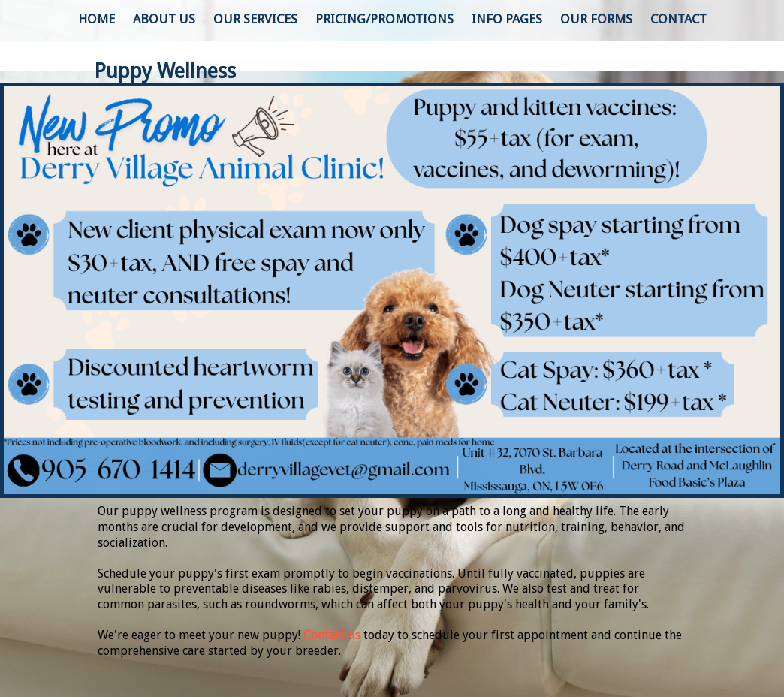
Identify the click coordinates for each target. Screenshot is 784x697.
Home (96, 19)
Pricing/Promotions (384, 19)
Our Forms (596, 19)
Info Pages (507, 19)
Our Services (255, 19)
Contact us (332, 635)
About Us (164, 19)
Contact (678, 19)
